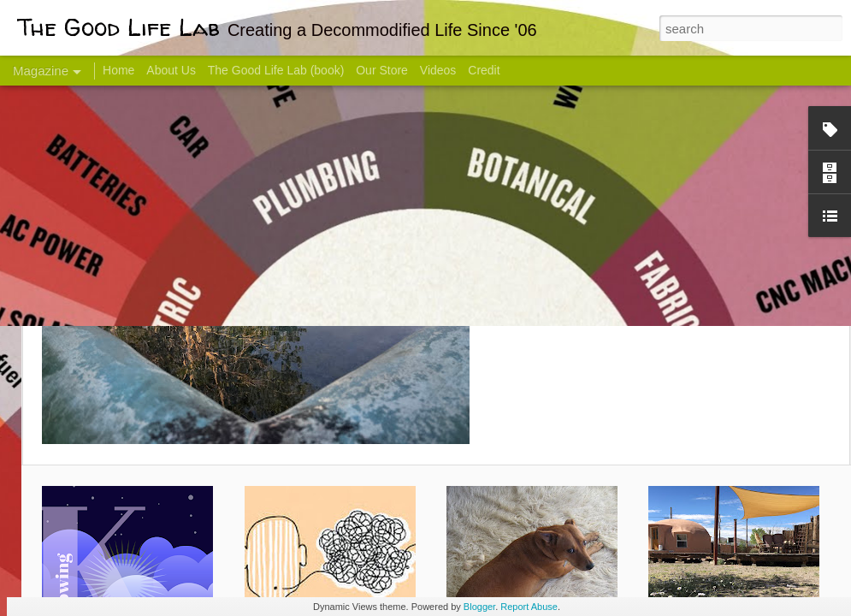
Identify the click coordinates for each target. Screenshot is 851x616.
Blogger (479, 607)
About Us (171, 70)
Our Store (382, 70)
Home (118, 70)
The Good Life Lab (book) (276, 70)
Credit (484, 70)
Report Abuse (529, 607)
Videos (438, 70)
